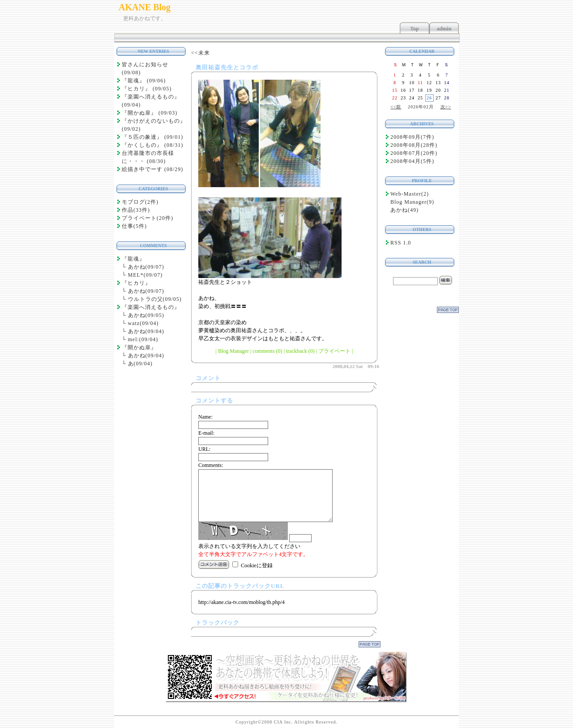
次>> (446, 107)
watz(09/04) (143, 323)
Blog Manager (233, 351)
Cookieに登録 (257, 565)
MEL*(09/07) (145, 275)
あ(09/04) (140, 364)
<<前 (396, 107)
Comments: (211, 465)
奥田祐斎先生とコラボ (227, 67)
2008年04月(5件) (412, 161)
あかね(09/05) (146, 315)
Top (415, 29)
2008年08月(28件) (414, 145)
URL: (204, 449)
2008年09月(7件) (412, 137)
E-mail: (206, 433)
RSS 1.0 (401, 243)
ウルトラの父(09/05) (155, 299)
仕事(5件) (134, 226)
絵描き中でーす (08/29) (152, 169)
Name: (205, 417)
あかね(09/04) (146, 331)
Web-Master (406, 194)
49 (413, 210)
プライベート (334, 351)
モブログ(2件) (140, 202)
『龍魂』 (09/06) (144, 81)
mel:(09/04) (143, 339)
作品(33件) (136, 210)
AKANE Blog (145, 7)
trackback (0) (300, 351)
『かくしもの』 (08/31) (152, 145)
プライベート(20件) (148, 218)
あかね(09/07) (146, 267)
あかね (399, 210)
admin (444, 29)
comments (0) (267, 351)
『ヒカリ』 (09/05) (147, 89)
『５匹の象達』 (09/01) (152, 137)
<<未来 (201, 53)
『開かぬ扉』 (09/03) (150, 113)
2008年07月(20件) (414, 153)
